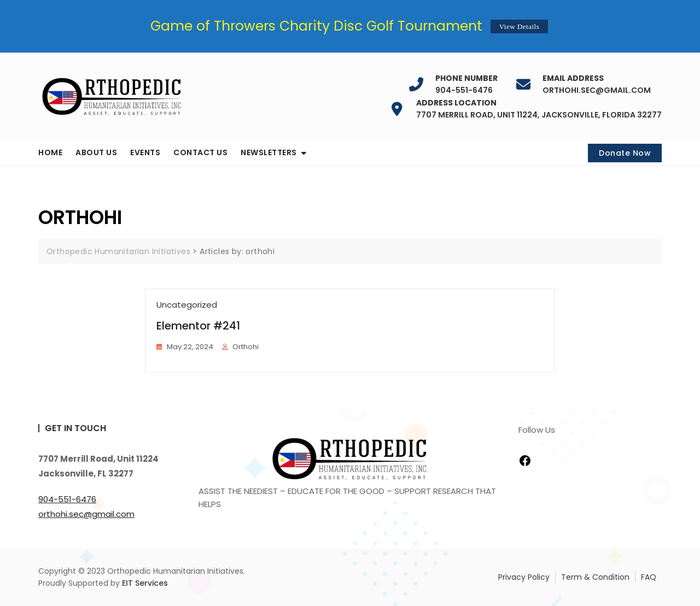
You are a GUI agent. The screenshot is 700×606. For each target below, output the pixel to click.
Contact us (200, 152)
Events (145, 152)
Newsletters (269, 152)
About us (96, 152)
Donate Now (625, 153)
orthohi (246, 347)
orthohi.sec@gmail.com (597, 84)
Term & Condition (595, 577)
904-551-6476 (466, 84)
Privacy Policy (524, 577)
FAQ (649, 577)
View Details (519, 27)
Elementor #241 (198, 326)
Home (50, 152)
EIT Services (145, 583)
